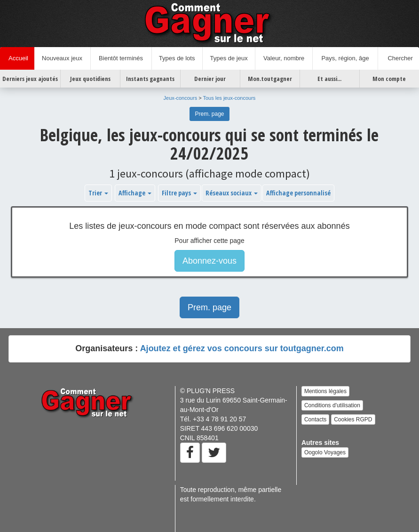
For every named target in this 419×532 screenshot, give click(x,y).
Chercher (399, 58)
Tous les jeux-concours (229, 98)
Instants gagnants (150, 79)
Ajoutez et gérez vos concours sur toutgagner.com (242, 348)
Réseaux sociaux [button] (232, 193)
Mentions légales (325, 391)
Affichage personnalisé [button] (298, 193)
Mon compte (389, 79)
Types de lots (177, 58)
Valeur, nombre (284, 58)
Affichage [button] (135, 193)
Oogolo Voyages (325, 452)
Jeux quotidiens (90, 79)
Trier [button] (98, 193)
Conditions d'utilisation (332, 405)
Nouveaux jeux (62, 58)
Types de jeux (229, 58)
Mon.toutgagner (270, 79)
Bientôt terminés (121, 58)
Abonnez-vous (209, 261)
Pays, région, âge (345, 58)
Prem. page (209, 114)
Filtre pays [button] (179, 193)
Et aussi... (329, 79)
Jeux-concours (181, 98)
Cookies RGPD (353, 419)
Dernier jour (210, 79)
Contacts (315, 419)
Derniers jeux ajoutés (30, 79)
